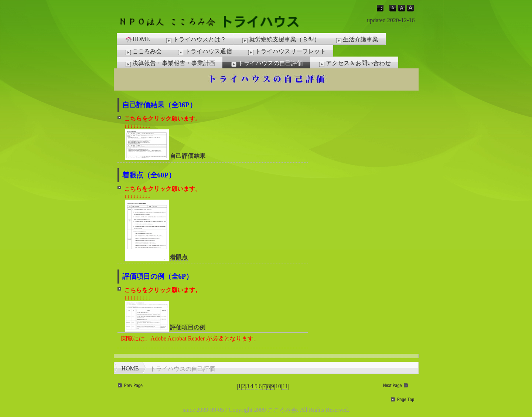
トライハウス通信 (204, 52)
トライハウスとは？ (195, 40)
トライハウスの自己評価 (266, 64)
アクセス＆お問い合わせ (354, 64)
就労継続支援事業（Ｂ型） (280, 40)
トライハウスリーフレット (286, 52)
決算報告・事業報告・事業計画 (170, 64)
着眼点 (156, 257)
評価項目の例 (165, 328)
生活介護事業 (357, 40)
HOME (137, 39)
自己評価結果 (165, 156)
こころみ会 (143, 52)
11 (285, 386)
